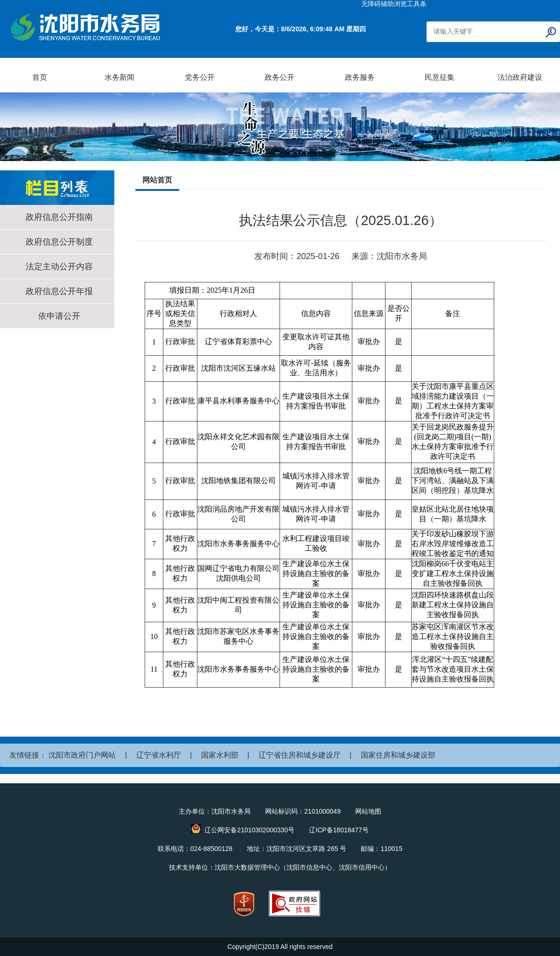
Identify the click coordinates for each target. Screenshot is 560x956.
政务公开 (280, 77)
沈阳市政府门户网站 (82, 755)
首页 (40, 77)
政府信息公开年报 (59, 291)
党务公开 (200, 77)
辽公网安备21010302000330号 (249, 830)
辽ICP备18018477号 (339, 830)
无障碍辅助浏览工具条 (394, 4)
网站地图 (368, 811)
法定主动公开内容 (59, 267)
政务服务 (360, 77)
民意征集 (440, 77)
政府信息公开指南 (59, 217)
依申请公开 (59, 316)
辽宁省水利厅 (159, 755)
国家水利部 (220, 755)
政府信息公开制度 (59, 242)
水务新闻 (119, 77)
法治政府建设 (520, 77)
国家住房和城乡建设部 (398, 755)
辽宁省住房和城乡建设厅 (300, 755)
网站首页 (157, 180)
